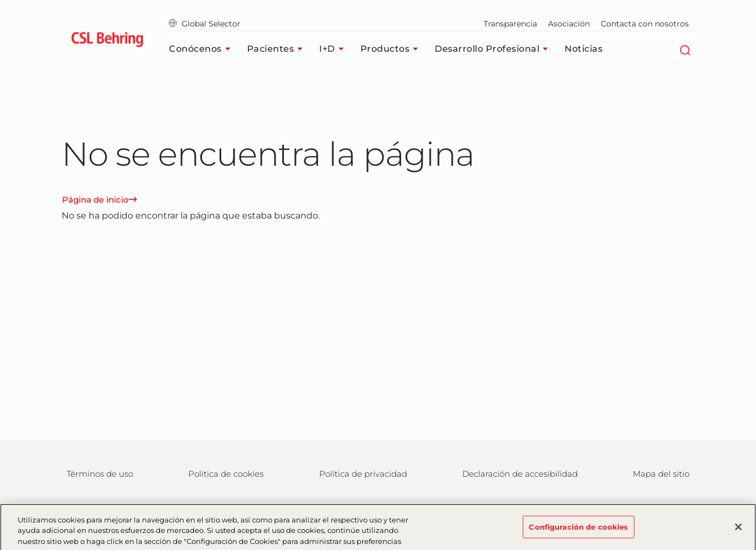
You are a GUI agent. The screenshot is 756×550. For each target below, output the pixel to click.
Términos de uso (100, 474)
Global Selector (205, 24)
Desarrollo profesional (494, 49)
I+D (334, 49)
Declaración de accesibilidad (520, 474)
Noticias (584, 49)
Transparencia (510, 24)
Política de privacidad (363, 474)
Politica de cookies (226, 474)
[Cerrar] (738, 530)
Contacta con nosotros (645, 24)
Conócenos (202, 49)
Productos (392, 49)
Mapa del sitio (661, 474)
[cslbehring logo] (107, 41)
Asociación (569, 24)
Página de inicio (100, 200)
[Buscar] (685, 49)
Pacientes (278, 49)
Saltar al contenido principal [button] (0, 0)
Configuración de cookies (578, 530)
